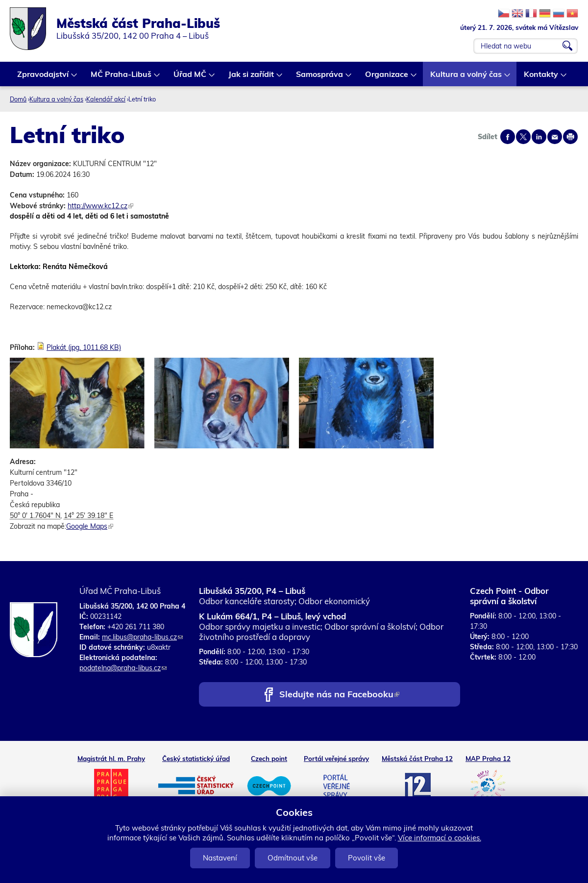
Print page (570, 137)
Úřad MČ (190, 78)
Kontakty (541, 78)
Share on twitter (523, 137)
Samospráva (320, 78)
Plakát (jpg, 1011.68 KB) (84, 347)
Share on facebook (508, 137)
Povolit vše (367, 858)
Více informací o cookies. (440, 838)
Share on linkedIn (539, 137)
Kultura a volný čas (466, 78)
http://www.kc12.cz (100, 206)
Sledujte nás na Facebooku (339, 695)
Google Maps (90, 526)
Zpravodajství (43, 78)
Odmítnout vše (293, 858)
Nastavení (220, 858)
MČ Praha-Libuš (122, 78)
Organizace (387, 78)
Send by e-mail (555, 137)
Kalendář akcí (106, 99)
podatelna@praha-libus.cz (123, 668)
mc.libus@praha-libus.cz (142, 637)
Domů (18, 99)
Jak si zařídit (252, 78)
